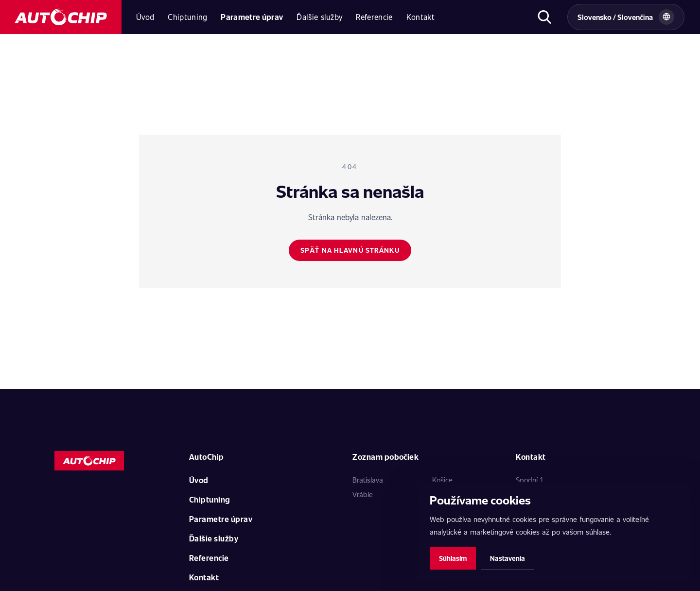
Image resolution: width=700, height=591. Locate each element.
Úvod (145, 17)
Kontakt (420, 17)
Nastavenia (507, 558)
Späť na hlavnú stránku (350, 250)
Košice (442, 480)
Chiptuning (187, 17)
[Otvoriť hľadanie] (544, 17)
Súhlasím (453, 558)
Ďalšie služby (319, 17)
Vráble (363, 494)
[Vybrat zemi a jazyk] (626, 17)
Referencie (374, 17)
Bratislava (368, 480)
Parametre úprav (252, 17)
